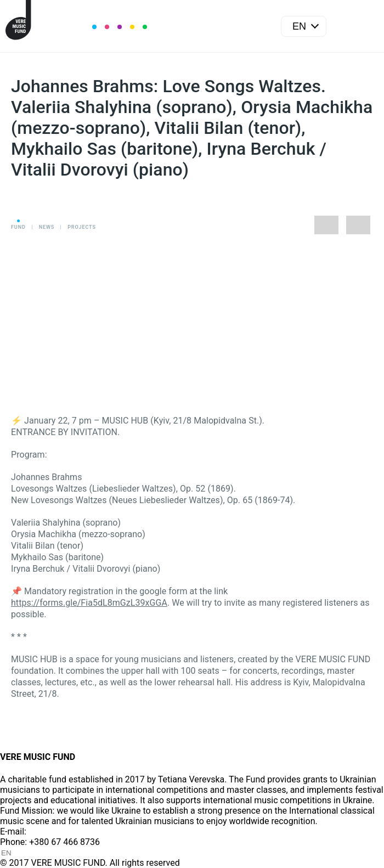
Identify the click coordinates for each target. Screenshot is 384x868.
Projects (82, 227)
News (47, 227)
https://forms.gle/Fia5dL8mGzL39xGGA (89, 603)
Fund (18, 227)
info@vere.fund (58, 832)
